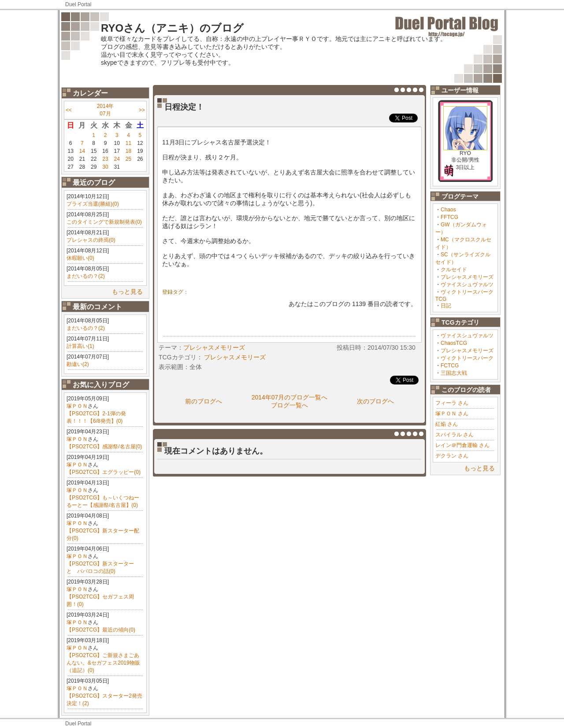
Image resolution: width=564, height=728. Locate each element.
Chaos (448, 210)
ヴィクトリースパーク (467, 358)
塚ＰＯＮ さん (452, 414)
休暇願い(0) (80, 258)
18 (128, 151)
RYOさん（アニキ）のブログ (172, 28)
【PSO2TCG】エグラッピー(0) (104, 472)
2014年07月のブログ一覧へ (290, 397)
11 (128, 143)
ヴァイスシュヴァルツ (467, 285)
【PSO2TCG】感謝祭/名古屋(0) (104, 447)
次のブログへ (375, 401)
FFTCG (449, 217)
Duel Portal (78, 4)
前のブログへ (204, 401)
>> (142, 110)
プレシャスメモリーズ (467, 277)
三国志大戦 (454, 373)
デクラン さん (452, 456)
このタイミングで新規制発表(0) (104, 222)
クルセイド (454, 270)
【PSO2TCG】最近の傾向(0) (101, 630)
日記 (446, 306)
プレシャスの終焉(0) (91, 240)
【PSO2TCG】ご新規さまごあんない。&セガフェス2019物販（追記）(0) (103, 663)
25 (128, 159)
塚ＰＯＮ (77, 406)
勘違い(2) (78, 364)
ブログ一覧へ (289, 405)
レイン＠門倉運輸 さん (462, 445)
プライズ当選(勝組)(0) (93, 204)
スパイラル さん (455, 435)
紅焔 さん (447, 424)
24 (117, 159)
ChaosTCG (454, 343)
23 (105, 159)
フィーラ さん (452, 403)
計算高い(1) (80, 346)
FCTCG (450, 366)
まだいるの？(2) (86, 276)
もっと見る (127, 292)
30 (105, 167)
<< (69, 110)
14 (82, 151)
